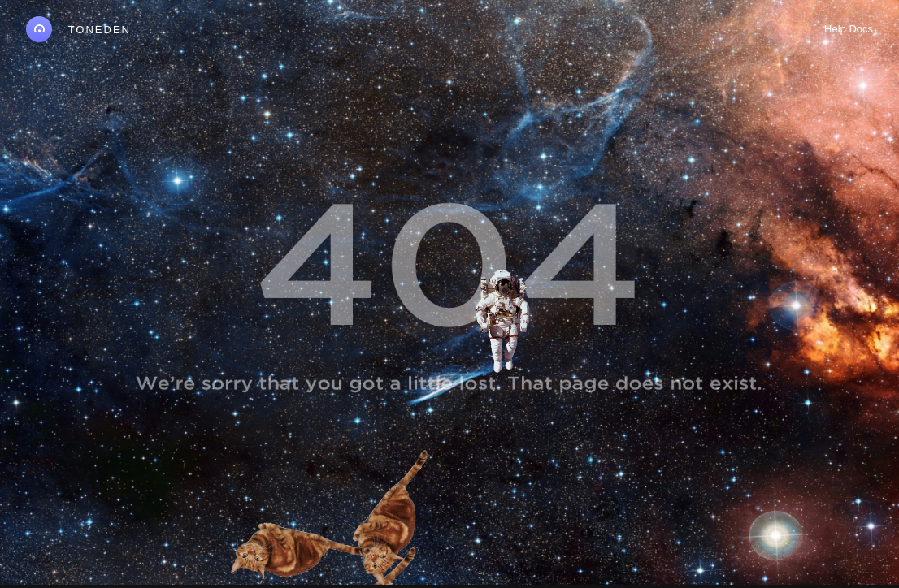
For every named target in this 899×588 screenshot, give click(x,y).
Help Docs (849, 29)
